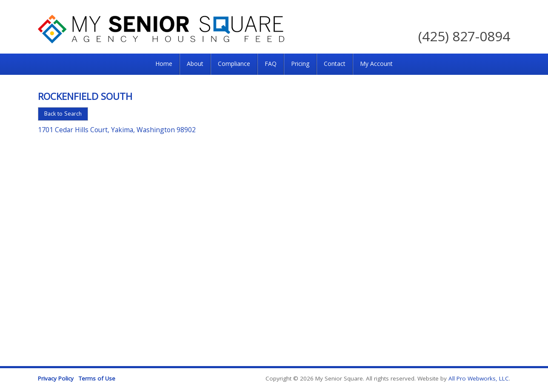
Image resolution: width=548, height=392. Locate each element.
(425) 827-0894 (464, 36)
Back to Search (63, 114)
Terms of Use (97, 378)
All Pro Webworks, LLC (479, 378)
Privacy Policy (56, 378)
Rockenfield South (85, 96)
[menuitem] (164, 64)
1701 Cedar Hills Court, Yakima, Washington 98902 (117, 130)
